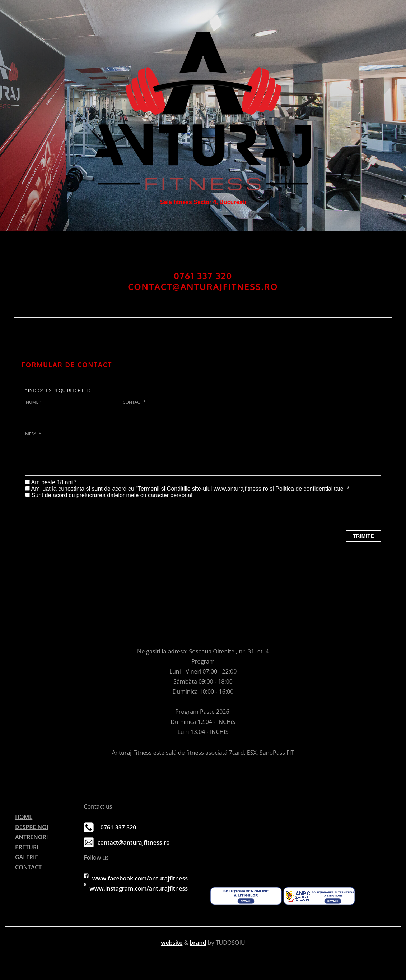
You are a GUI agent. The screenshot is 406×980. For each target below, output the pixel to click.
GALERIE (27, 857)
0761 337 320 (118, 827)
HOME (24, 817)
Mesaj (33, 434)
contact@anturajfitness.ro (133, 842)
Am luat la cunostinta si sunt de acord (79, 489)
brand (198, 943)
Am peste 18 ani (53, 482)
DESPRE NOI (32, 827)
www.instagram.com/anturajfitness (139, 888)
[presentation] (80, 513)
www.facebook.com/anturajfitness (140, 878)
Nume (34, 402)
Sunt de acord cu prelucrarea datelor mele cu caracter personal (112, 495)
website (172, 943)
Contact (134, 402)
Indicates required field (58, 390)
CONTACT (28, 867)
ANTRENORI (32, 837)
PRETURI (27, 847)
